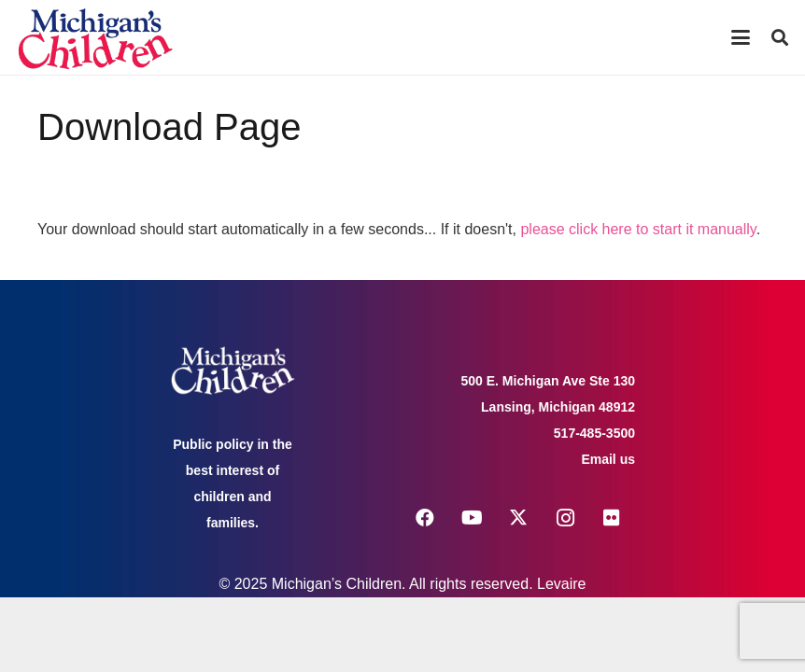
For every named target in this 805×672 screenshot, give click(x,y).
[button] (741, 37)
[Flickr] (612, 518)
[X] (518, 518)
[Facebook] (425, 518)
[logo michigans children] (95, 38)
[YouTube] (472, 518)
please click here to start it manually (638, 229)
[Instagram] (565, 518)
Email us (608, 459)
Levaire (561, 584)
